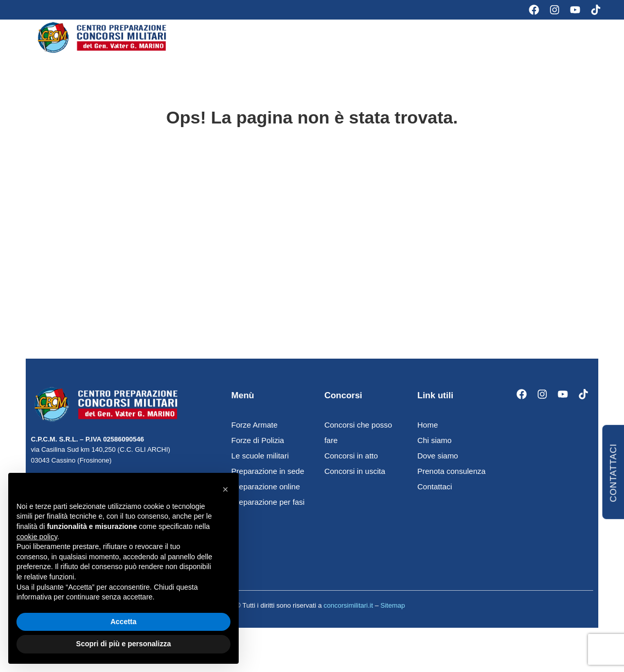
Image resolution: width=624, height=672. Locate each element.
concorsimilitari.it (348, 614)
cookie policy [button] (37, 537)
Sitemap (393, 614)
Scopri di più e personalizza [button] (123, 644)
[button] (225, 489)
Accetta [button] (124, 622)
